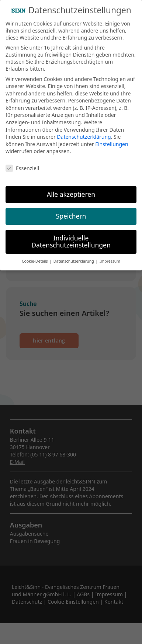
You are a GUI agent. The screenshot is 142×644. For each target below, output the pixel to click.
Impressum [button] (110, 261)
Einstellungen (112, 144)
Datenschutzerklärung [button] (74, 261)
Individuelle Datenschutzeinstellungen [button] (71, 242)
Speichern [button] (71, 216)
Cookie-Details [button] (35, 261)
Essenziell (22, 168)
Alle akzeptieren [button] (71, 194)
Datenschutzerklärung (84, 137)
